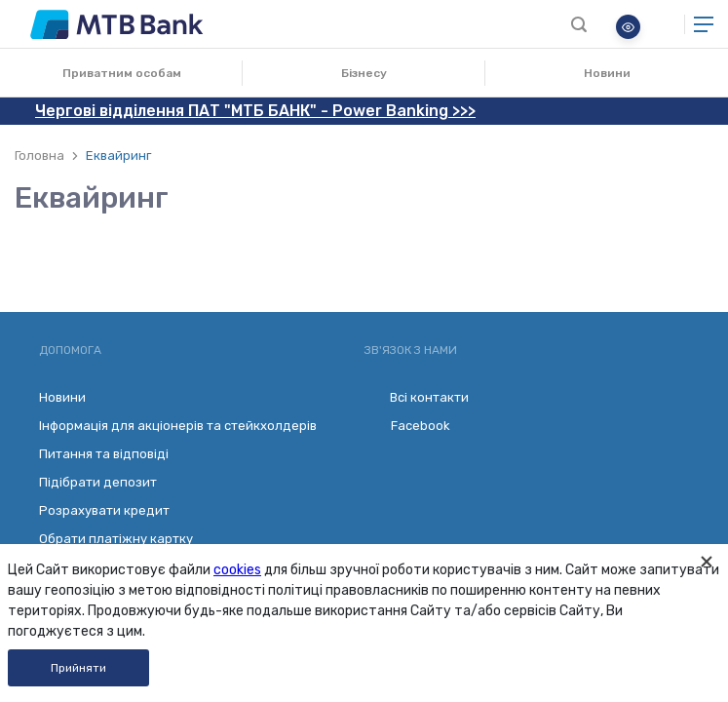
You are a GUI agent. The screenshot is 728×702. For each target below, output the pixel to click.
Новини (607, 73)
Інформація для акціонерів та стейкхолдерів (178, 426)
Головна (39, 156)
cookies (237, 570)
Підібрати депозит (98, 482)
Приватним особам (122, 73)
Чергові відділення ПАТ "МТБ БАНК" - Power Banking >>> (255, 111)
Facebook (407, 426)
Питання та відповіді (104, 454)
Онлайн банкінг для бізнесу (663, 24)
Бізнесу (364, 73)
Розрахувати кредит (104, 510)
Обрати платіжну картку (116, 539)
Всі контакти (417, 397)
